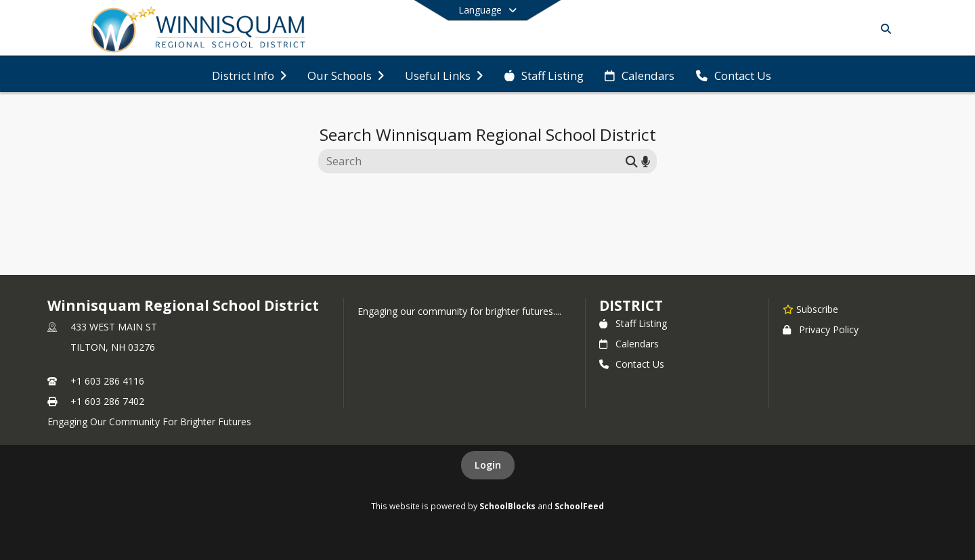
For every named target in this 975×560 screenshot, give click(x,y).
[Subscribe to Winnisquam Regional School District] (810, 309)
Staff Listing (633, 323)
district (631, 305)
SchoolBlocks (507, 506)
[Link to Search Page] (883, 29)
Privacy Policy (821, 329)
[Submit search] (632, 161)
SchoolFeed (579, 506)
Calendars (629, 344)
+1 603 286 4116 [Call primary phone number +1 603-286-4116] (107, 381)
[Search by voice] (646, 161)
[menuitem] (249, 74)
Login (488, 465)
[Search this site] (474, 161)
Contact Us (632, 364)
